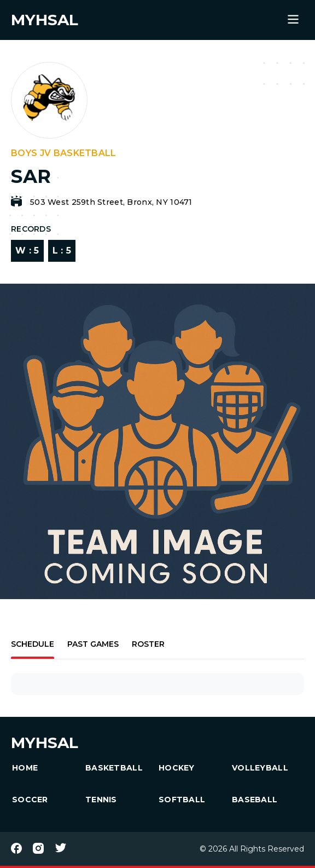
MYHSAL (45, 743)
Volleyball (260, 768)
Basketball (114, 768)
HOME (25, 768)
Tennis (101, 800)
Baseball (255, 800)
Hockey (177, 768)
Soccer (30, 800)
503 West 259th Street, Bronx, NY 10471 (111, 202)
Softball (182, 800)
